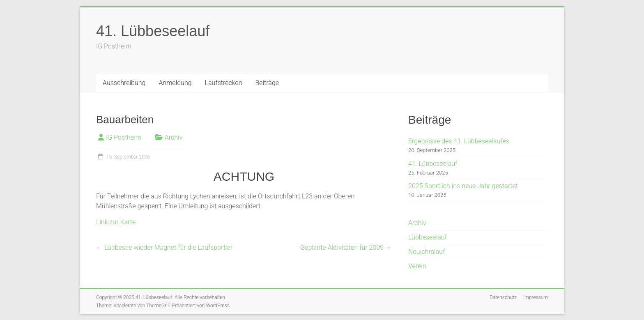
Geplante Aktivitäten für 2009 (346, 247)
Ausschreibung (124, 83)
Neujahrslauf (427, 252)
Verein (417, 266)
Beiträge (267, 83)
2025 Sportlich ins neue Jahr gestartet (463, 186)
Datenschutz (503, 297)
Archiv (174, 137)
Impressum (536, 297)
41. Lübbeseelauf (153, 31)
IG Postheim (124, 137)
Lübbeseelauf (428, 237)
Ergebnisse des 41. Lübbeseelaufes (459, 141)
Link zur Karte (116, 222)
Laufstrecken (224, 83)
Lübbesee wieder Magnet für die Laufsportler (164, 247)
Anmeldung (175, 83)
